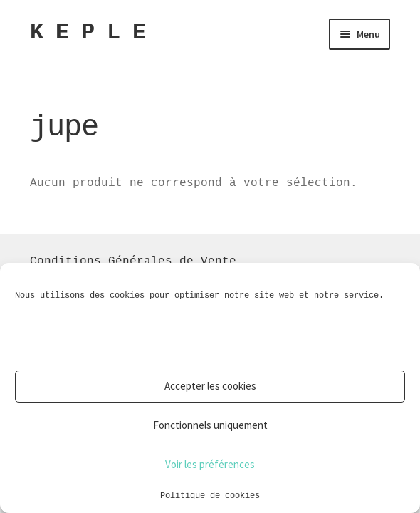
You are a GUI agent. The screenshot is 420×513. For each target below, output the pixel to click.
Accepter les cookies (210, 386)
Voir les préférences (210, 464)
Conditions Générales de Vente (133, 261)
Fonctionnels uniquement (210, 425)
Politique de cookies (210, 495)
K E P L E (88, 33)
